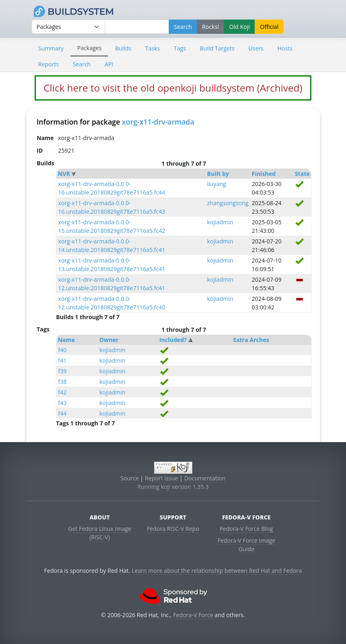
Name (66, 340)
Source (129, 478)
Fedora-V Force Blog (246, 529)
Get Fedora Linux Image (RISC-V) (100, 533)
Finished (264, 174)
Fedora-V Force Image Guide (247, 545)
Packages (89, 48)
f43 (62, 403)
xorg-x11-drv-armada (158, 122)
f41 (62, 360)
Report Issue (161, 478)
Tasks (152, 48)
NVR (64, 174)
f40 (62, 350)
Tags (180, 48)
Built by (218, 174)
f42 (62, 392)
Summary (51, 48)
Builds (123, 48)
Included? (173, 340)
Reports (49, 64)
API (109, 64)
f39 (62, 371)
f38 (62, 382)
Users (256, 48)
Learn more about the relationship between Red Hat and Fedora (217, 571)
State (302, 174)
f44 (62, 413)
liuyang (217, 184)
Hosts (285, 48)
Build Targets (217, 48)
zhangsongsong (228, 203)
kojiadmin (220, 222)
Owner (109, 340)
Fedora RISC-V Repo (173, 529)
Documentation (205, 478)
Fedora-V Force (193, 615)
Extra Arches (251, 340)
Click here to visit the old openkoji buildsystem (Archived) (173, 88)
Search (82, 64)
